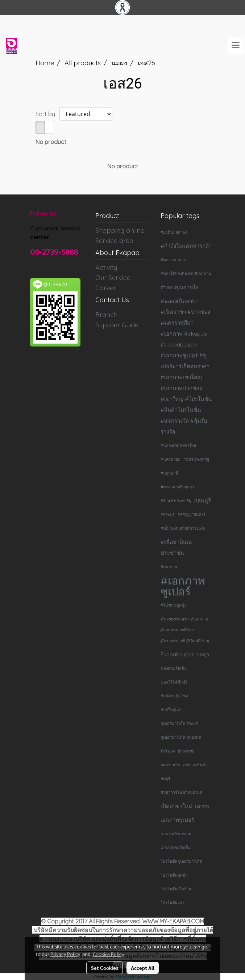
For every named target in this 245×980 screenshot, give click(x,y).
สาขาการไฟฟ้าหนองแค (181, 792)
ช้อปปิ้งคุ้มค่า (171, 710)
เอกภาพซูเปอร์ (177, 820)
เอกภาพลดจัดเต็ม (176, 848)
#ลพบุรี (202, 501)
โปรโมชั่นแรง (172, 903)
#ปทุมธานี (169, 473)
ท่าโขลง (168, 751)
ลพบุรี (165, 779)
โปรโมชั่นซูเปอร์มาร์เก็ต (181, 861)
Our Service (113, 278)
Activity (106, 268)
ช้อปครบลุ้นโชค (174, 696)
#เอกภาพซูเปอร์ (183, 586)
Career (106, 288)
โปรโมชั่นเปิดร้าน (176, 889)
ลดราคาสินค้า (195, 765)
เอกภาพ (202, 806)
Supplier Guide (117, 325)
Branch (106, 315)
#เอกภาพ (169, 567)
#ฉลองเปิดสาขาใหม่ (178, 446)
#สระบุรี (168, 514)
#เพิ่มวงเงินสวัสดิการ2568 (183, 528)
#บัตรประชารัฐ (196, 459)
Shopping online (120, 231)
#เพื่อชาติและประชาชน (177, 547)
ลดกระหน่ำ (170, 765)
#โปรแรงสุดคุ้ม (174, 605)
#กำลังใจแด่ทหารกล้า (186, 246)
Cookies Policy (108, 954)
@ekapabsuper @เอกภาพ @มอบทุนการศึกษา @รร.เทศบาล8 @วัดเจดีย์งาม (185, 630)
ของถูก (203, 655)
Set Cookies (105, 968)
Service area (114, 241)
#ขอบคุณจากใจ (180, 287)
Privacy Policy (65, 954)
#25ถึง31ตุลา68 (174, 232)
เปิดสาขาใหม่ (176, 806)
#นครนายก (171, 459)
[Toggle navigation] (236, 46)
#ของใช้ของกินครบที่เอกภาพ (186, 274)
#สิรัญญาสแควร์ (192, 514)
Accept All (143, 968)
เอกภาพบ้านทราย (176, 834)
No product (51, 142)
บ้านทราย (186, 751)
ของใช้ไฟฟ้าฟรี (174, 682)
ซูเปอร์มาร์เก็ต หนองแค (181, 737)
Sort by (47, 114)
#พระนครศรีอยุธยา (177, 487)
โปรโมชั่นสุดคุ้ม (174, 875)
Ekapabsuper (177, 654)
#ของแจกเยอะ (173, 260)
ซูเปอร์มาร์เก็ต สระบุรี (179, 723)
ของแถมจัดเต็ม (174, 668)
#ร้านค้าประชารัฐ (176, 501)
